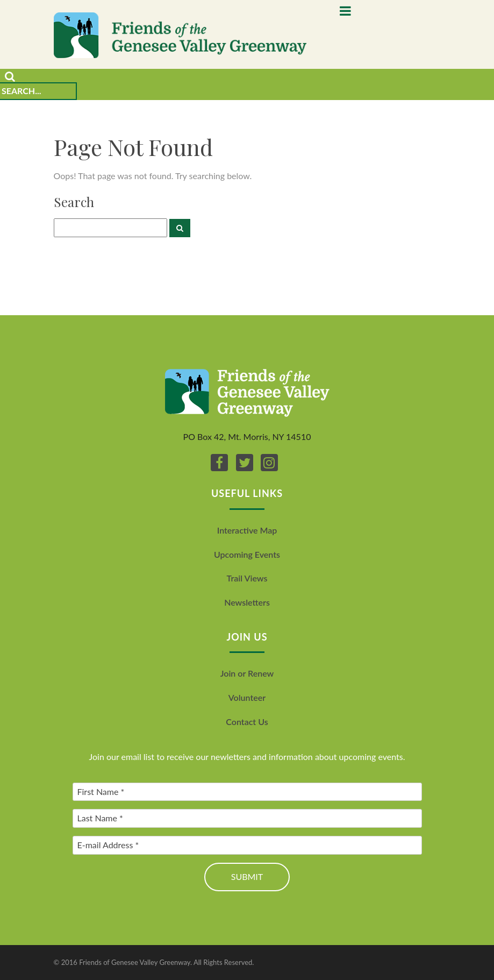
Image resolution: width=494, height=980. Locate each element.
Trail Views (247, 578)
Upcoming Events (247, 554)
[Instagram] (269, 463)
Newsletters (247, 602)
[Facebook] (219, 463)
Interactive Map (247, 530)
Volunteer (247, 697)
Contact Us (247, 722)
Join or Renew (247, 673)
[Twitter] (245, 463)
